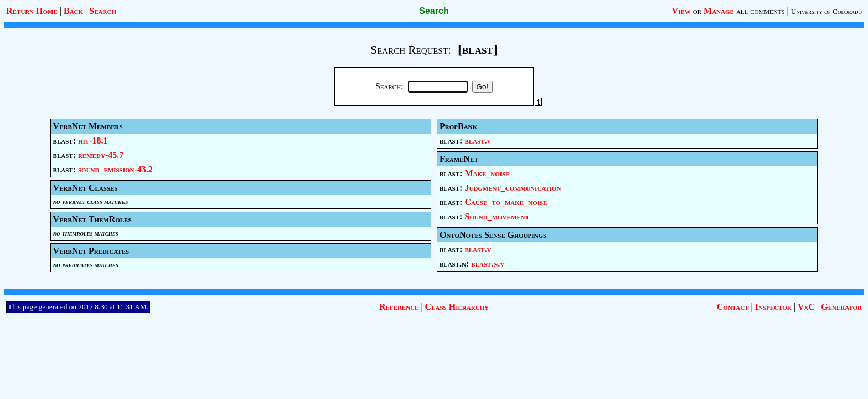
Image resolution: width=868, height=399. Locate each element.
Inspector (773, 307)
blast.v (478, 140)
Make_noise (487, 173)
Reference (399, 307)
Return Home (32, 11)
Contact (733, 307)
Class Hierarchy (457, 307)
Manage (719, 11)
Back (73, 11)
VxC (806, 307)
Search (103, 11)
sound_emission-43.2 (115, 169)
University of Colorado (826, 11)
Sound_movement (497, 216)
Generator (841, 307)
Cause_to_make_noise (506, 202)
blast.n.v (488, 264)
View (681, 11)
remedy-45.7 (101, 155)
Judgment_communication (513, 188)
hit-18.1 (93, 140)
